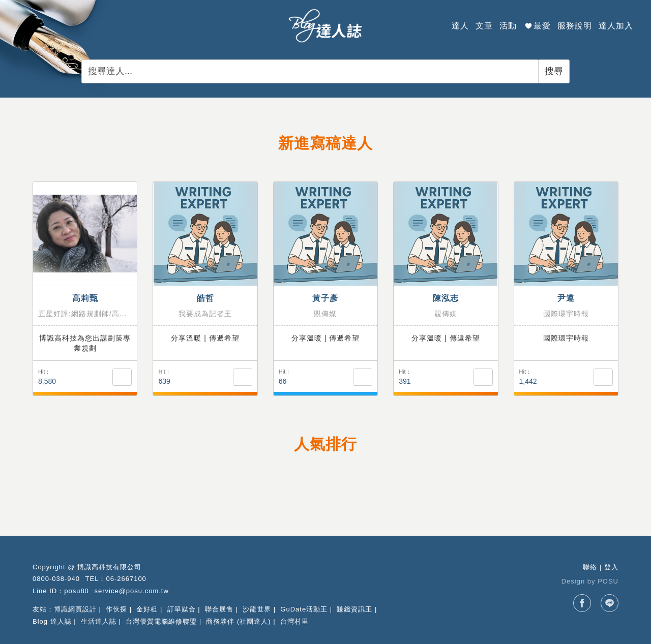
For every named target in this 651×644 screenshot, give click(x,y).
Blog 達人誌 (52, 621)
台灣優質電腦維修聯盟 (161, 621)
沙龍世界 (257, 609)
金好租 (147, 609)
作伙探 (116, 609)
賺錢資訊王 (354, 609)
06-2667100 (126, 579)
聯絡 (590, 567)
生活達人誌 (99, 621)
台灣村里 (294, 621)
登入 (611, 567)
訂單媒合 (182, 609)
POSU (608, 581)
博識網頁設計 (75, 609)
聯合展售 (219, 609)
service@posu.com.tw (131, 591)
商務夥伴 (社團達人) (238, 621)
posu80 (77, 591)
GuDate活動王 (304, 609)
